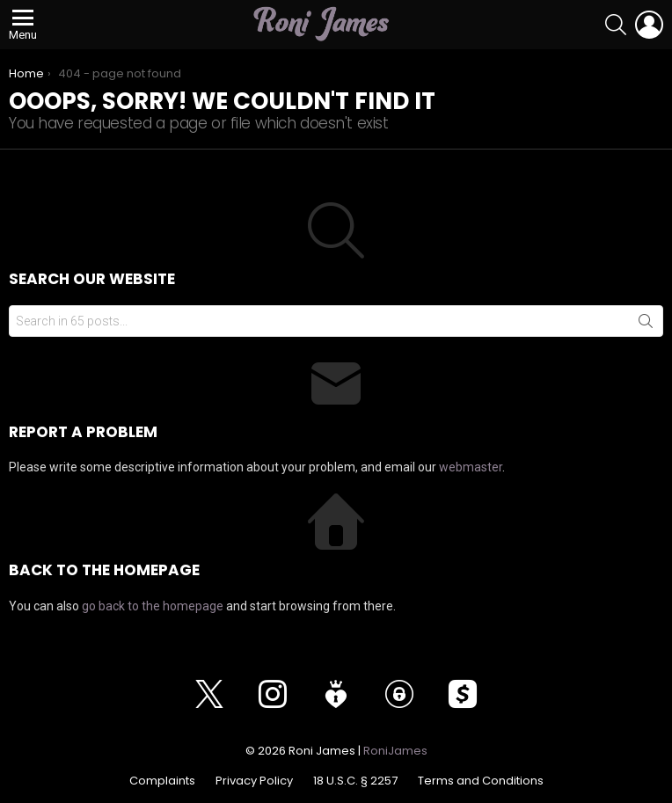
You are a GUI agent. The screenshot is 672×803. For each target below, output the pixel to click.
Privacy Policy (254, 781)
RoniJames (395, 751)
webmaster (471, 467)
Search (646, 325)
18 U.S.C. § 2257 (355, 781)
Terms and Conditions (481, 781)
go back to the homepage (153, 606)
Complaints (162, 781)
